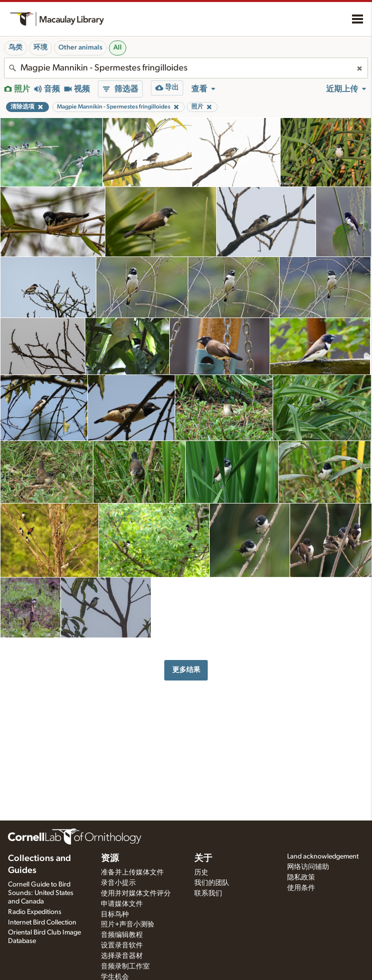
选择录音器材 (122, 956)
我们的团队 (212, 883)
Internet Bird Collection (42, 922)
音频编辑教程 (122, 935)
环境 (40, 47)
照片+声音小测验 (128, 924)
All (118, 47)
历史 (201, 872)
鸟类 (15, 47)
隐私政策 (301, 877)
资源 (110, 858)
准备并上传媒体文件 (132, 872)
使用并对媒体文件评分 (136, 893)
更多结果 (186, 670)
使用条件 (301, 888)
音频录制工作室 (125, 966)
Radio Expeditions (35, 912)
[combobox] (186, 68)
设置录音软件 (122, 945)
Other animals (80, 47)
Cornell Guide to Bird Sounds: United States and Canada (41, 893)
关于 (203, 858)
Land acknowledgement (323, 856)
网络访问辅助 (308, 867)
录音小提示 (118, 883)
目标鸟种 (115, 914)
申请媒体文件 (122, 904)
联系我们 (208, 893)
